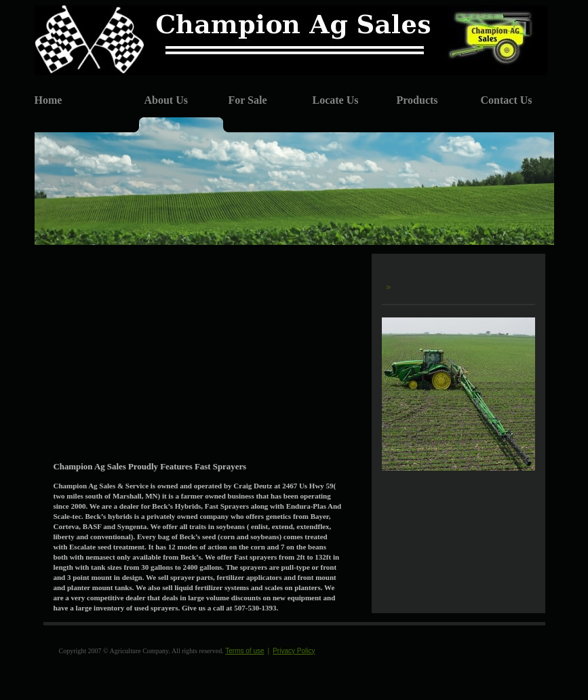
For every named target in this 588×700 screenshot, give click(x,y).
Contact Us (507, 100)
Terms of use (244, 651)
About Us (166, 100)
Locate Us (336, 100)
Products (417, 100)
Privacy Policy (294, 651)
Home (48, 100)
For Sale (248, 100)
